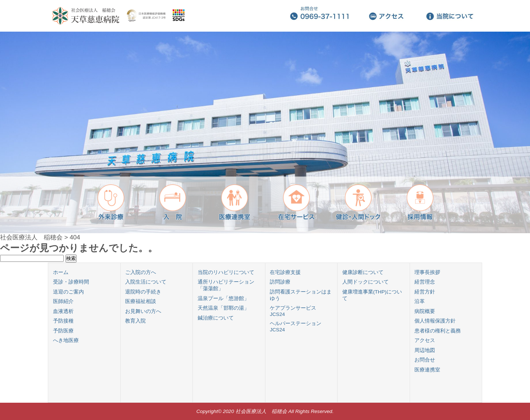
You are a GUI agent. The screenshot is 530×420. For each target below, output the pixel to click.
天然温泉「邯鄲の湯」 (223, 308)
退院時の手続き (143, 292)
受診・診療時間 (71, 282)
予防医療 (63, 331)
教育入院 (135, 321)
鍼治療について (216, 318)
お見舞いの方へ (143, 311)
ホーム (61, 272)
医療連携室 (427, 370)
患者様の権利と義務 (438, 331)
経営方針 (425, 292)
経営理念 (425, 282)
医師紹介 (63, 301)
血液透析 (63, 311)
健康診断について (363, 272)
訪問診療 (280, 282)
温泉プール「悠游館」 (223, 298)
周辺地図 (425, 350)
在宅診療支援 (285, 272)
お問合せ (425, 360)
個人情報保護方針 (435, 321)
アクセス (425, 340)
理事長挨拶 (427, 272)
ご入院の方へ (141, 272)
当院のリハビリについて (226, 272)
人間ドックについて (365, 282)
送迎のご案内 (68, 292)
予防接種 (63, 321)
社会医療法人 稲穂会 (31, 237)
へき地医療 (66, 340)
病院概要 (425, 311)
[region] (265, 132)
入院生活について (146, 282)
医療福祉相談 (141, 301)
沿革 (420, 301)
